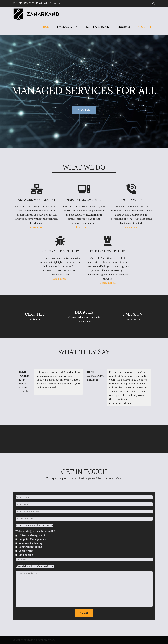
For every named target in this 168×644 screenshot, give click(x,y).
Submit (84, 613)
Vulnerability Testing (30, 543)
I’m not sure (26, 555)
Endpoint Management (32, 539)
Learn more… (37, 227)
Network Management (32, 535)
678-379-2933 (26, 3)
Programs (125, 27)
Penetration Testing (30, 547)
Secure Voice (26, 551)
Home (47, 27)
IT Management (68, 27)
